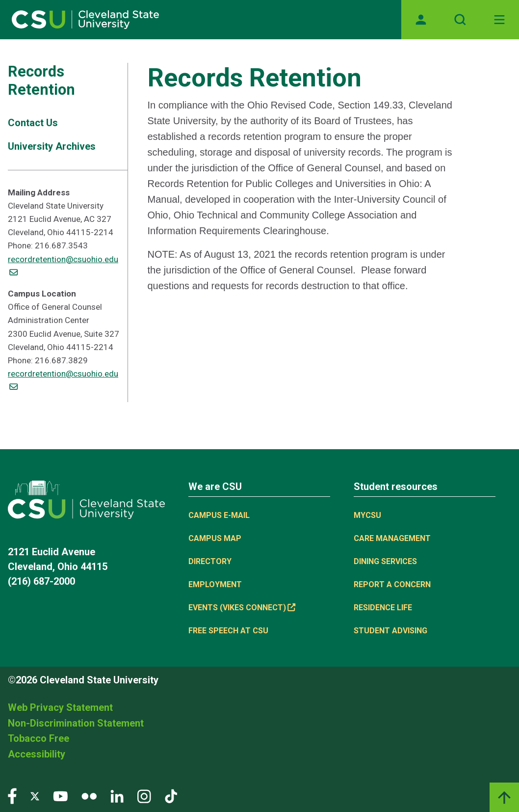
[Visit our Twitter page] (35, 796)
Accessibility (37, 754)
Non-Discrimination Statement (76, 723)
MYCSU (367, 515)
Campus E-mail (219, 515)
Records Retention (41, 81)
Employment (215, 584)
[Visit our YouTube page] (60, 796)
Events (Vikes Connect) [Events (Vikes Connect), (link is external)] (242, 608)
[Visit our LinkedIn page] (117, 796)
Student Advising (390, 631)
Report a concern (392, 584)
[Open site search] (460, 20)
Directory (210, 561)
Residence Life (383, 608)
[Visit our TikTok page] (171, 796)
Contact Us (33, 123)
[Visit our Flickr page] (89, 796)
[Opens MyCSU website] (421, 20)
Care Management (392, 538)
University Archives (52, 146)
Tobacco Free (39, 738)
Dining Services (385, 561)
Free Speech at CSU (228, 631)
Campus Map (215, 538)
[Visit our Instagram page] (144, 796)
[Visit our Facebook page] (12, 796)
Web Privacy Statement (60, 707)
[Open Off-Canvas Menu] (499, 20)
